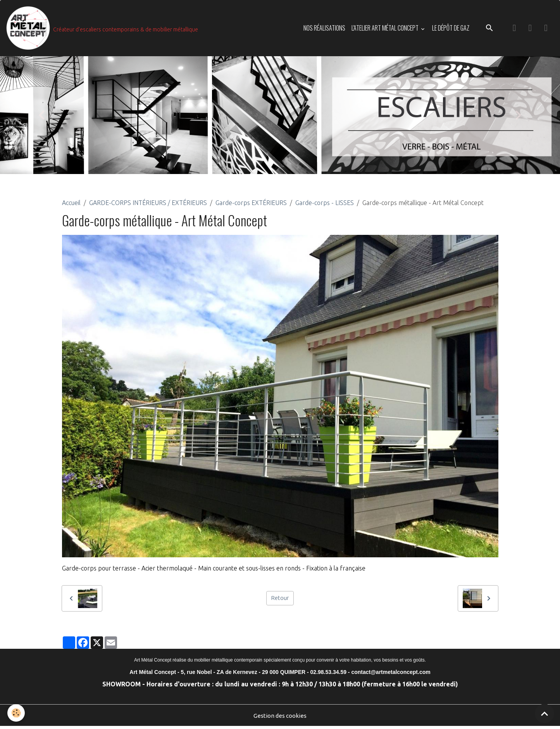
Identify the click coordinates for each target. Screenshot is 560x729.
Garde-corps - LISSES (325, 205)
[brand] (103, 29)
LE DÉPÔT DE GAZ (451, 29)
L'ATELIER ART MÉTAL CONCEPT (386, 29)
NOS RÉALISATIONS (324, 29)
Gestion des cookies (280, 718)
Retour (280, 601)
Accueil (71, 205)
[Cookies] (16, 713)
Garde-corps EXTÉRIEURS (251, 205)
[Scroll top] (544, 713)
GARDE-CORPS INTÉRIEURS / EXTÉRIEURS (148, 205)
